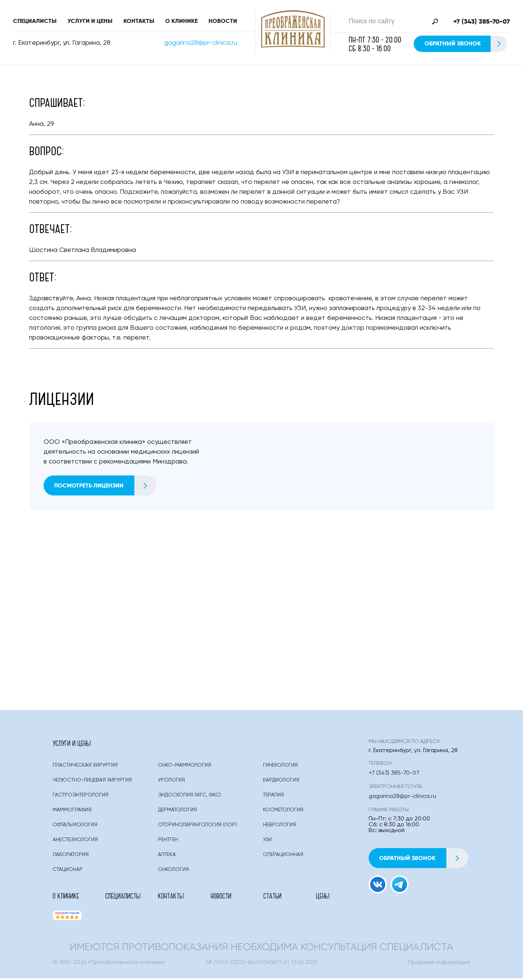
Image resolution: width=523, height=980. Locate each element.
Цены (323, 897)
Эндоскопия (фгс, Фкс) (189, 796)
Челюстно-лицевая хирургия (92, 782)
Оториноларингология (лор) (197, 826)
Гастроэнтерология (80, 796)
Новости (223, 22)
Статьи (272, 897)
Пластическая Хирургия (85, 767)
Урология (171, 782)
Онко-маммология (185, 767)
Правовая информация (439, 964)
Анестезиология (75, 841)
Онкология (173, 871)
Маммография (72, 811)
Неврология (279, 826)
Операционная (283, 856)
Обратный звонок (465, 45)
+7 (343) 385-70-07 (482, 22)
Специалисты (35, 22)
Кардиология (281, 782)
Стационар (68, 871)
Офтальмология (75, 826)
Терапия (273, 796)
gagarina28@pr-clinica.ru (201, 44)
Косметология (283, 811)
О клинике (181, 22)
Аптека (167, 856)
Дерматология (177, 811)
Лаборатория (71, 856)
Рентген (168, 841)
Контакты (139, 22)
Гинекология (280, 767)
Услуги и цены (90, 22)
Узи (267, 841)
